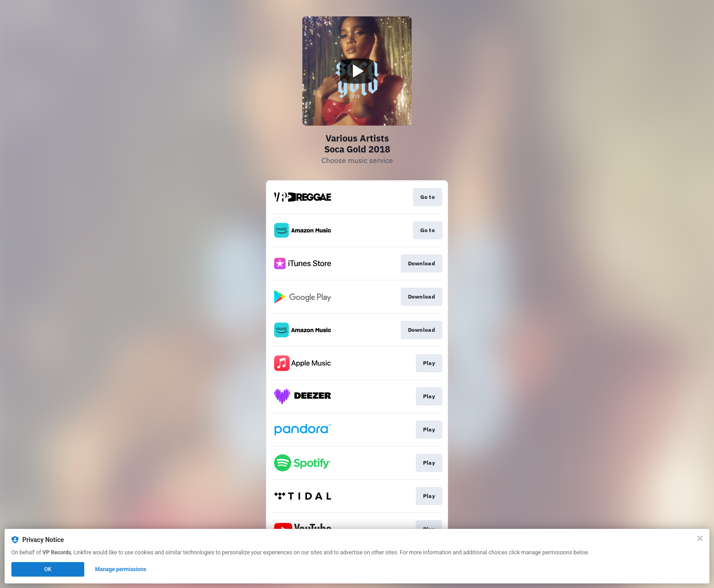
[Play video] (357, 71)
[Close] (700, 538)
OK (48, 569)
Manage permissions (121, 569)
